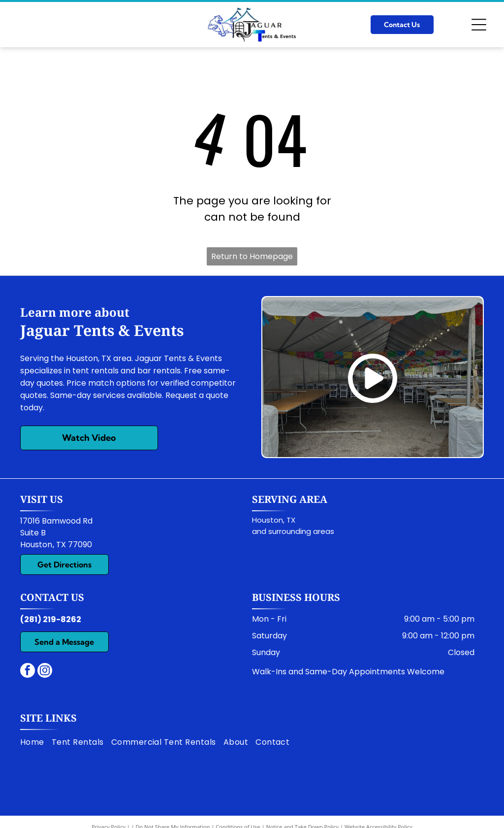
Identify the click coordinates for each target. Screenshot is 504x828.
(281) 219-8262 (51, 619)
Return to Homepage (252, 256)
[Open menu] (479, 25)
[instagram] (45, 672)
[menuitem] (36, 742)
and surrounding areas (293, 531)
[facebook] (28, 672)
